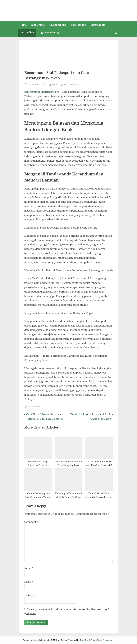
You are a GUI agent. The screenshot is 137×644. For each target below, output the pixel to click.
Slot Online (38, 25)
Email (29, 582)
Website (29, 596)
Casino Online (58, 25)
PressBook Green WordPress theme (97, 640)
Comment (31, 522)
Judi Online (27, 33)
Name (29, 568)
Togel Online (78, 25)
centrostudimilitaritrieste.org (42, 92)
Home (23, 25)
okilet (55, 84)
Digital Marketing (49, 33)
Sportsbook (98, 25)
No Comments (71, 85)
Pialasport (31, 96)
